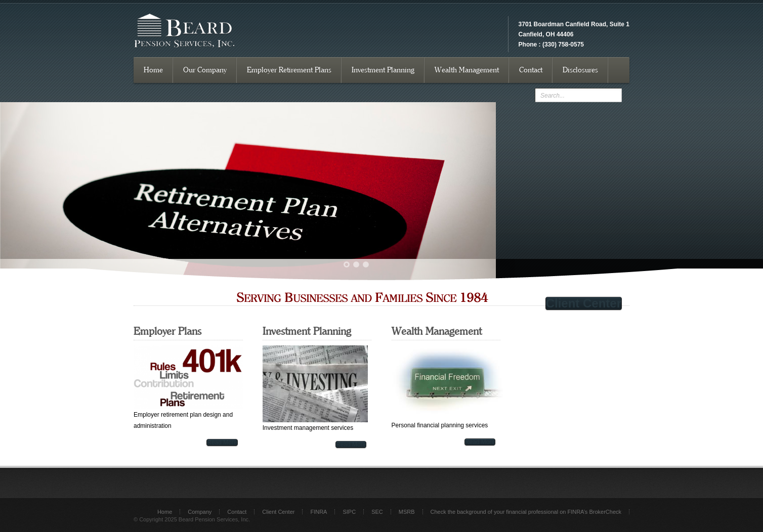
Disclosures (580, 70)
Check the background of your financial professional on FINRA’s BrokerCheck (526, 512)
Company (200, 512)
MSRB (407, 512)
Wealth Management (467, 70)
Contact (531, 70)
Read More (222, 442)
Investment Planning (383, 70)
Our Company (205, 70)
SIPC (349, 512)
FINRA (319, 512)
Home (153, 70)
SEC (377, 512)
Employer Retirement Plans (289, 70)
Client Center (584, 303)
